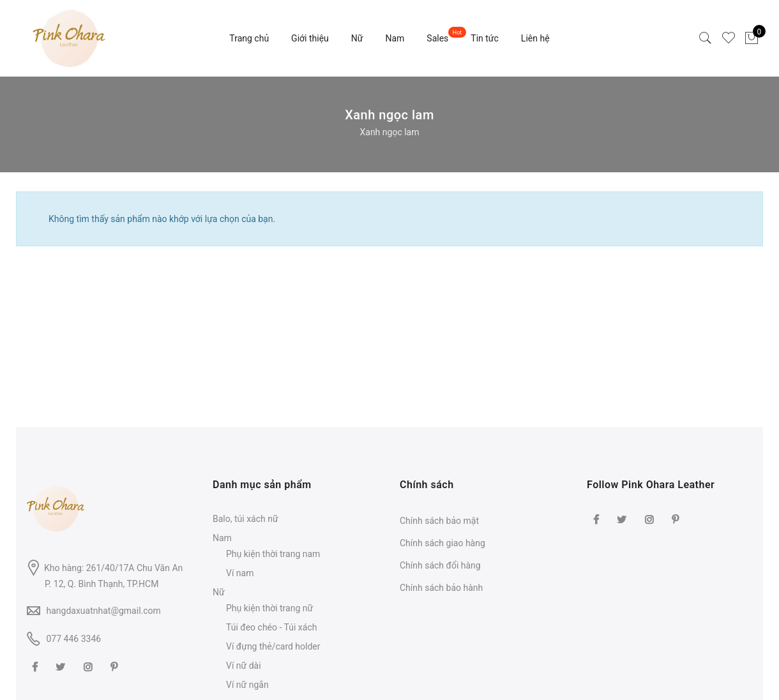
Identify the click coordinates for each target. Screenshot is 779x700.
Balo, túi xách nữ (246, 519)
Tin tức (485, 38)
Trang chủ (249, 38)
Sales (437, 38)
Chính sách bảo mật (439, 521)
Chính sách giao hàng (442, 543)
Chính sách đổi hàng (440, 565)
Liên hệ (535, 38)
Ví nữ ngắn (247, 685)
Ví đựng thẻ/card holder (273, 646)
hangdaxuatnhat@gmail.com (103, 611)
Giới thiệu (310, 38)
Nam (395, 38)
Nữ (357, 38)
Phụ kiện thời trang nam (273, 554)
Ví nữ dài (244, 666)
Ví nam (240, 573)
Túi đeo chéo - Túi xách (271, 627)
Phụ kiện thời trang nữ (269, 608)
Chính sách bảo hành (441, 588)
